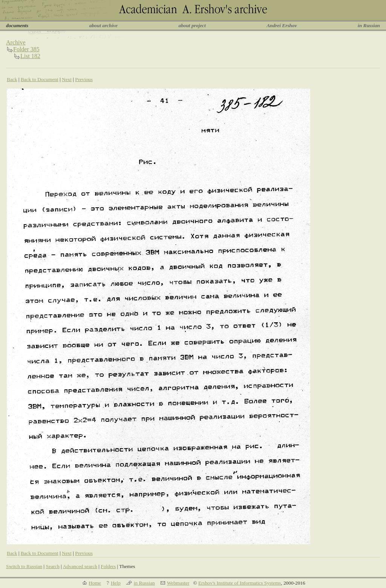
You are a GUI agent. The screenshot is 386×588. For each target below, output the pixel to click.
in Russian (369, 25)
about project (192, 25)
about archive (103, 25)
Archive (16, 42)
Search (53, 566)
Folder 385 (26, 49)
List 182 (30, 56)
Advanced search (80, 566)
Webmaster (178, 583)
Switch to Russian (24, 566)
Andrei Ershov (282, 25)
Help (116, 583)
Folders (108, 566)
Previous (84, 79)
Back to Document (40, 79)
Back (12, 79)
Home (95, 583)
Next (67, 79)
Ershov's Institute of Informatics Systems (240, 583)
